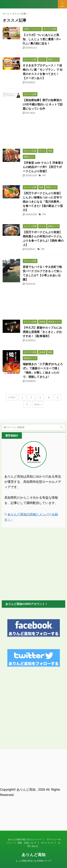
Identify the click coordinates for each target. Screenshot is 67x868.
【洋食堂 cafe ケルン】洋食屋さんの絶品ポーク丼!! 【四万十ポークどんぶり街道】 (43, 167)
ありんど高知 (34, 784)
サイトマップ (47, 772)
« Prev (11, 397)
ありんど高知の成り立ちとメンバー (25, 768)
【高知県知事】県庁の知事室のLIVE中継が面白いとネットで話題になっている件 (43, 104)
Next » (38, 404)
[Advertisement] (33, 133)
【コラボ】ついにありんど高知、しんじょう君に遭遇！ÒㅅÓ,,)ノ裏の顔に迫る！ (42, 39)
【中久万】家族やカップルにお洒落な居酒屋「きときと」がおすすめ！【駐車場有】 (42, 332)
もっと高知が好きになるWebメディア (33, 790)
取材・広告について (27, 772)
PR (44, 175)
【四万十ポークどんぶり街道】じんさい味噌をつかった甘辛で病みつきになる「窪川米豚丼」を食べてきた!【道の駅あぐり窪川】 (43, 202)
